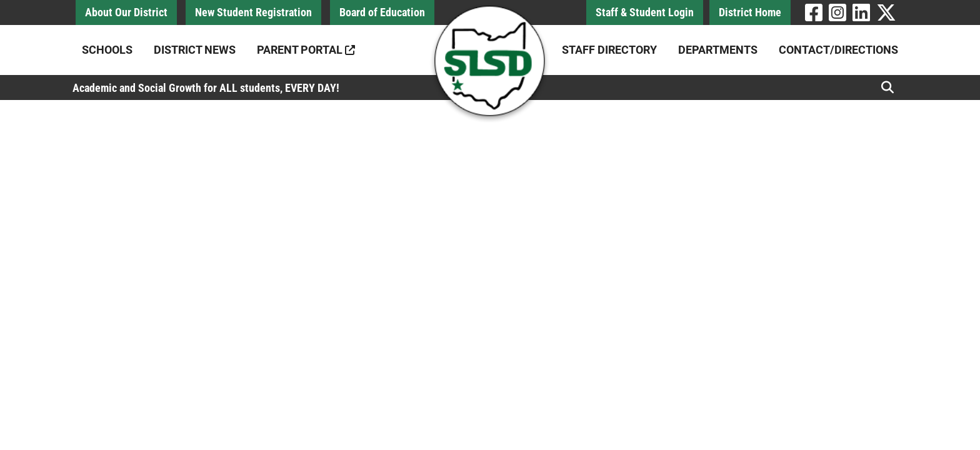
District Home (750, 12)
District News (195, 50)
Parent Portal (306, 50)
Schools (107, 50)
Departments (718, 50)
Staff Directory (609, 50)
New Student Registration (253, 12)
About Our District (126, 12)
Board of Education (382, 12)
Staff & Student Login (645, 12)
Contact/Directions (838, 50)
